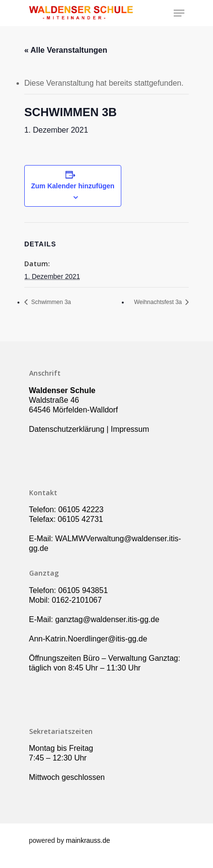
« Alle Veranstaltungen (66, 50)
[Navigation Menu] (179, 13)
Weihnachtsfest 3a (159, 302)
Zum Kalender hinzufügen (73, 186)
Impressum (130, 429)
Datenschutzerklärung (67, 429)
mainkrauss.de (88, 840)
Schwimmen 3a (50, 302)
